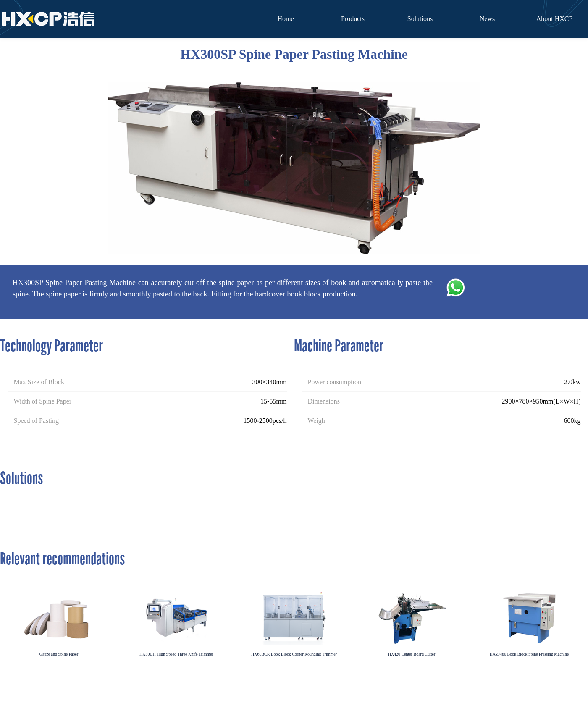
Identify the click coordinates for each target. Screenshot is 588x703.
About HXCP (555, 19)
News (487, 19)
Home (285, 19)
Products (353, 19)
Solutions (420, 19)
